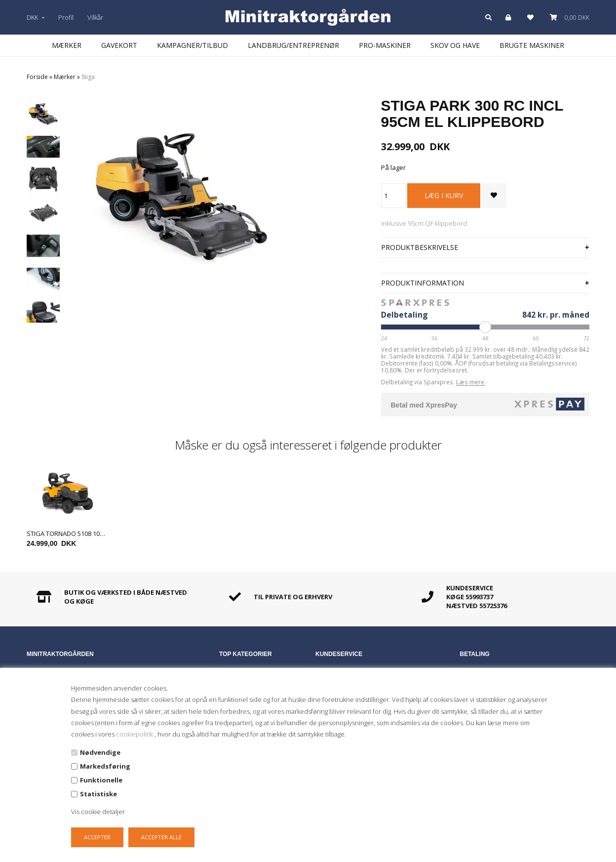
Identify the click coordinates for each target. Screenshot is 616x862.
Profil (66, 17)
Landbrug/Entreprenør (293, 45)
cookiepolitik (135, 734)
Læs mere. (471, 382)
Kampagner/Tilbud (192, 45)
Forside (37, 77)
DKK (36, 17)
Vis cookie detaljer (98, 812)
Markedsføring (105, 766)
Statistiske (98, 794)
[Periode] (485, 327)
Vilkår (95, 17)
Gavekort (119, 45)
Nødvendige (100, 752)
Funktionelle (101, 780)
